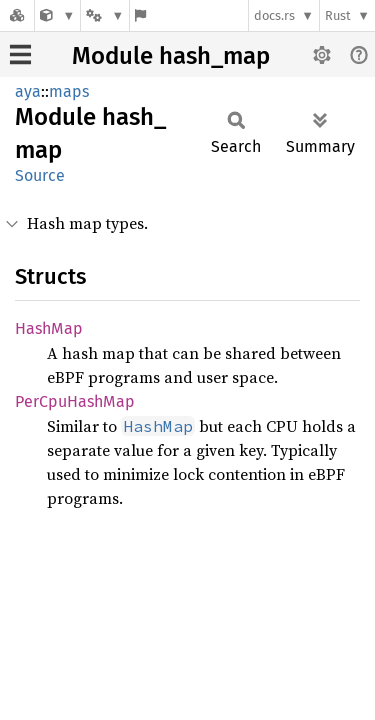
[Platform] (105, 15)
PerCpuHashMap (75, 401)
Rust (338, 15)
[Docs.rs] (17, 15)
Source (40, 175)
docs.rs (274, 15)
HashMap (49, 328)
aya (28, 91)
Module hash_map (171, 56)
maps (69, 91)
